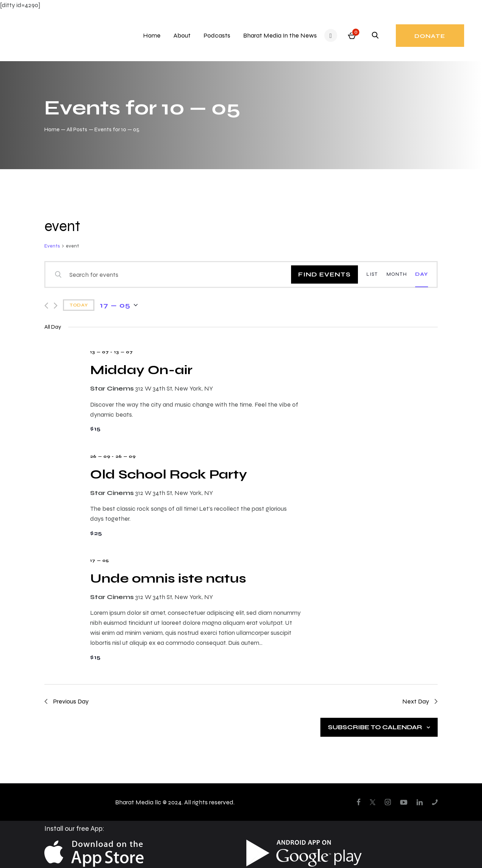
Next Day (420, 701)
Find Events (324, 274)
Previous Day (67, 701)
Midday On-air (141, 370)
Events (52, 246)
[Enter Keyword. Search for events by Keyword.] (173, 274)
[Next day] (56, 306)
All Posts (77, 129)
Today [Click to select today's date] (79, 305)
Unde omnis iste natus (168, 578)
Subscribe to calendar (375, 727)
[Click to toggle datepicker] (119, 305)
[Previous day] (46, 306)
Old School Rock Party (169, 474)
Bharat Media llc (138, 802)
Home (52, 129)
